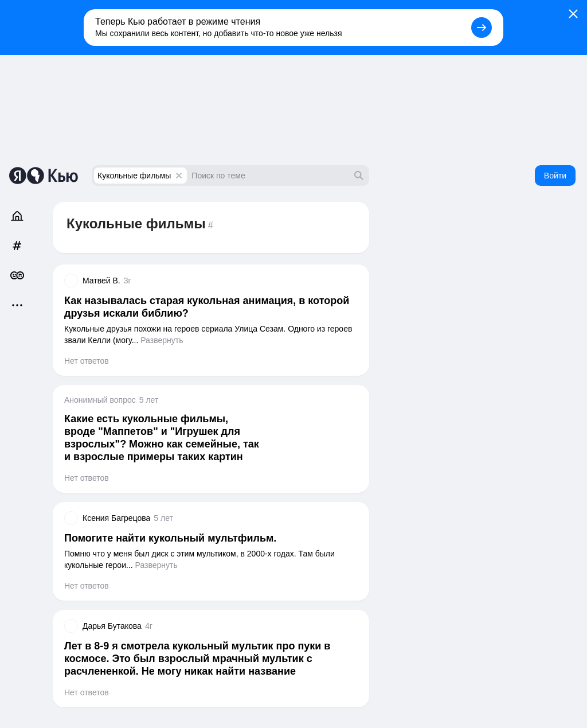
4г (149, 626)
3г (128, 281)
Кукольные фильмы (134, 176)
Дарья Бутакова (112, 626)
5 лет (149, 400)
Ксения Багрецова (116, 518)
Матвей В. (101, 281)
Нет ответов (87, 361)
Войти (555, 176)
